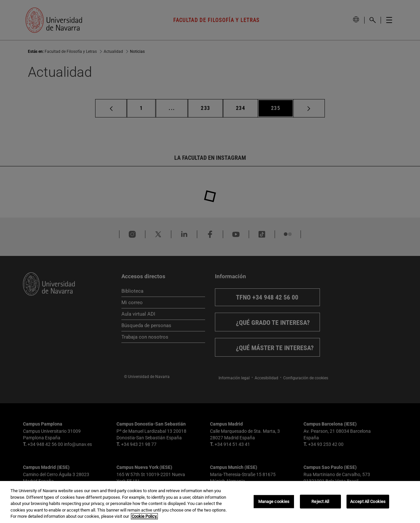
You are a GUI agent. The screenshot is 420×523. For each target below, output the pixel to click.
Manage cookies (274, 502)
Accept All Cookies (368, 502)
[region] (210, 502)
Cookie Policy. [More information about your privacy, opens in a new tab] (144, 516)
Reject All (320, 502)
